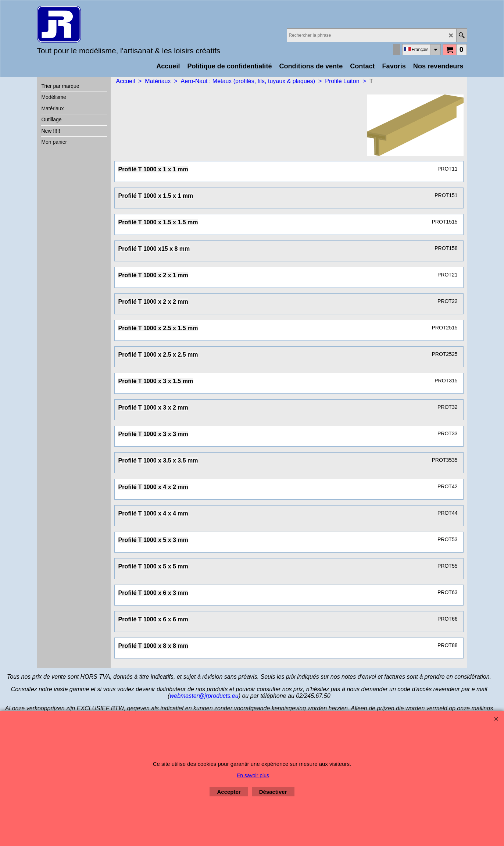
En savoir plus (253, 775)
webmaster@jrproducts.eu (204, 696)
